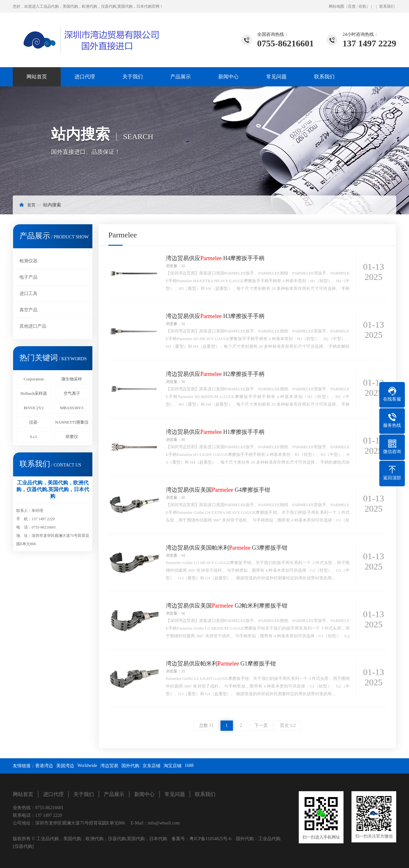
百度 (352, 6)
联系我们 (387, 6)
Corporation (34, 379)
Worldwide (87, 765)
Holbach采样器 (34, 393)
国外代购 (130, 766)
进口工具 (28, 294)
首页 (31, 205)
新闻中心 (228, 77)
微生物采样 (72, 379)
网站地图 (336, 6)
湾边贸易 (109, 766)
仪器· (34, 422)
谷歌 (362, 6)
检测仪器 (28, 261)
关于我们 (133, 77)
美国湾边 (65, 766)
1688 (189, 765)
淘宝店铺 (173, 766)
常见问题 (276, 77)
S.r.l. (34, 437)
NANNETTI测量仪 (72, 422)
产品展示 (181, 77)
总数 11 (206, 725)
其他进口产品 (33, 326)
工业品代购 (269, 839)
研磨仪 (72, 437)
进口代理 (85, 77)
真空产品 (28, 310)
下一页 (261, 725)
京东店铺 (151, 766)
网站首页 (37, 77)
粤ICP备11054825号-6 (210, 839)
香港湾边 (44, 766)
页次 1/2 (288, 725)
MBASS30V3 (72, 408)
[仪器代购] (23, 846)
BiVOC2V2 (34, 408)
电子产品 (28, 277)
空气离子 (72, 393)
